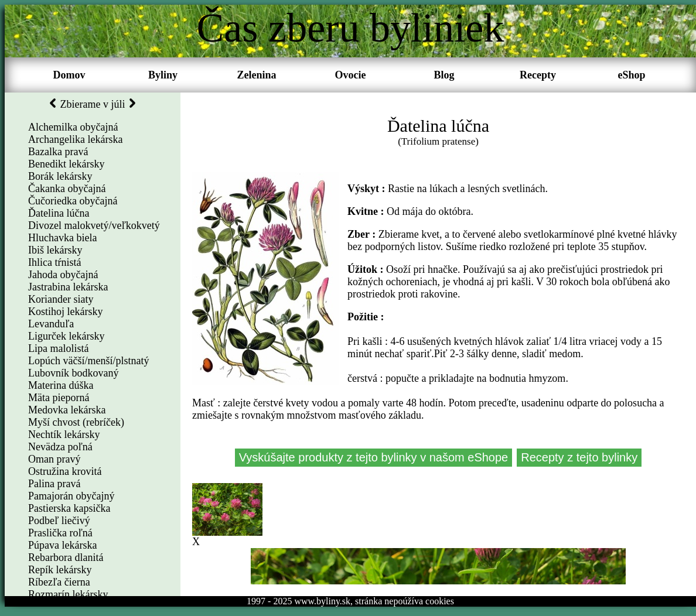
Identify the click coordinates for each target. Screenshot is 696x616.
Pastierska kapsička (69, 508)
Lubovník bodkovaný (74, 373)
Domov (69, 75)
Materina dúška (61, 385)
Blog (444, 75)
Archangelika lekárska (75, 139)
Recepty (538, 75)
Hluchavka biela (62, 238)
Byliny (163, 75)
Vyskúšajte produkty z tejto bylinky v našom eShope (374, 457)
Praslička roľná (60, 533)
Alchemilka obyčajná (73, 127)
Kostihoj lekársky (66, 312)
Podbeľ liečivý (59, 521)
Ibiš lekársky (55, 250)
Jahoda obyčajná (63, 275)
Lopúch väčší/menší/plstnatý (88, 361)
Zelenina (256, 75)
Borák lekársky (60, 176)
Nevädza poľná (60, 447)
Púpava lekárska (62, 545)
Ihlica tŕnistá (54, 262)
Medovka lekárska (67, 410)
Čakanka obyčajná (67, 189)
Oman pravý (54, 459)
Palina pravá (54, 484)
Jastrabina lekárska (68, 287)
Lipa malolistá (58, 348)
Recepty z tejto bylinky (579, 457)
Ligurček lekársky (66, 336)
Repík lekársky (60, 570)
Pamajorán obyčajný (71, 496)
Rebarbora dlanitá (66, 557)
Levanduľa (51, 324)
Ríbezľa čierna (59, 582)
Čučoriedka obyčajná (73, 201)
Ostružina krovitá (65, 471)
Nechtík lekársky (64, 434)
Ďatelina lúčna (59, 213)
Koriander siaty (61, 299)
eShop (631, 75)
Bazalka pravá (58, 152)
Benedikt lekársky (66, 164)
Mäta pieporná (59, 398)
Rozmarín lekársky (68, 594)
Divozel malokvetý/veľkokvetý (94, 225)
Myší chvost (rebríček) (76, 422)
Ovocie (351, 75)
